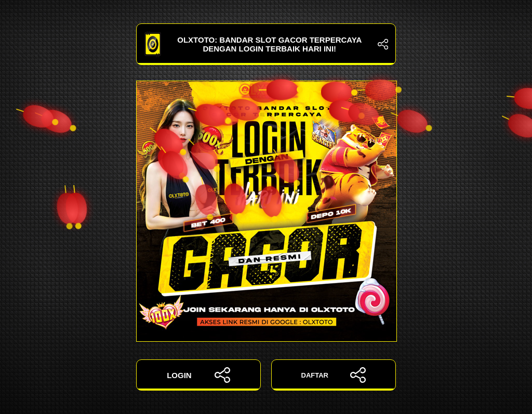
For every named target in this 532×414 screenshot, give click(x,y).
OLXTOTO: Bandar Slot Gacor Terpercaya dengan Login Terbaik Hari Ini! (266, 44)
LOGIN (198, 375)
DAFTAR (334, 375)
